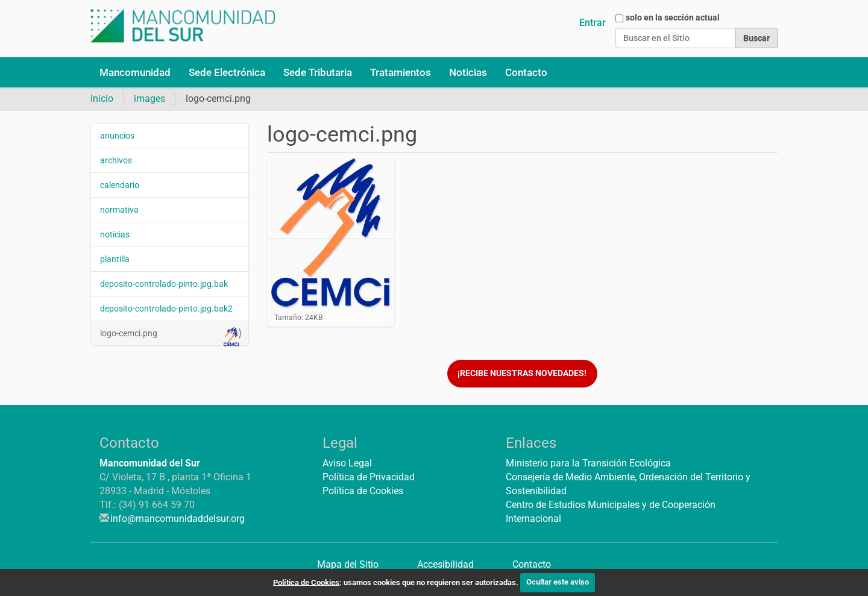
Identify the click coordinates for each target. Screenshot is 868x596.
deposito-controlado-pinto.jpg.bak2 (166, 309)
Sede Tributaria (318, 72)
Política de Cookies (363, 491)
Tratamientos (401, 72)
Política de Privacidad (369, 477)
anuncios (117, 136)
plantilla (115, 259)
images (149, 99)
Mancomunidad (135, 72)
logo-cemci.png (170, 336)
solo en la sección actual (673, 17)
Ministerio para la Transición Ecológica (588, 463)
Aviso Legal (347, 463)
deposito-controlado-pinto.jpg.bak (164, 284)
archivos (116, 160)
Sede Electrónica (227, 72)
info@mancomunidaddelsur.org (178, 519)
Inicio (102, 99)
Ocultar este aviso (558, 582)
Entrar (593, 23)
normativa (119, 210)
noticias (115, 234)
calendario (120, 185)
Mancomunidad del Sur (150, 463)
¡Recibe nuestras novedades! (522, 373)
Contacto (526, 72)
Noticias (468, 72)
